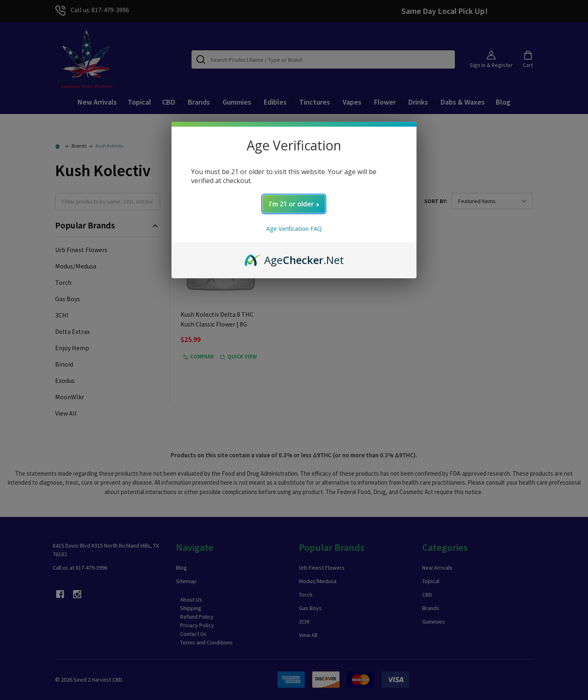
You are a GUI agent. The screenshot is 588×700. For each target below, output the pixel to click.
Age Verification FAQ (294, 229)
